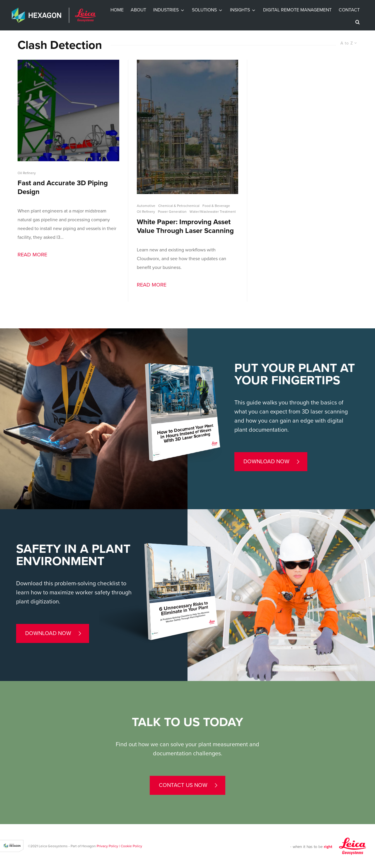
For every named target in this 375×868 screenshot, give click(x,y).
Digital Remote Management (297, 10)
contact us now (183, 785)
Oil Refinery (27, 173)
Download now (266, 462)
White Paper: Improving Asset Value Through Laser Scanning (185, 226)
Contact (349, 10)
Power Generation (172, 212)
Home (117, 10)
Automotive (146, 206)
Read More (32, 255)
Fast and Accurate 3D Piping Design (63, 187)
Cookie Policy (131, 846)
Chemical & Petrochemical (179, 206)
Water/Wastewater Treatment (213, 212)
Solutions (204, 10)
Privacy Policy (107, 846)
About (138, 10)
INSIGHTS (240, 10)
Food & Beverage (216, 206)
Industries (166, 10)
